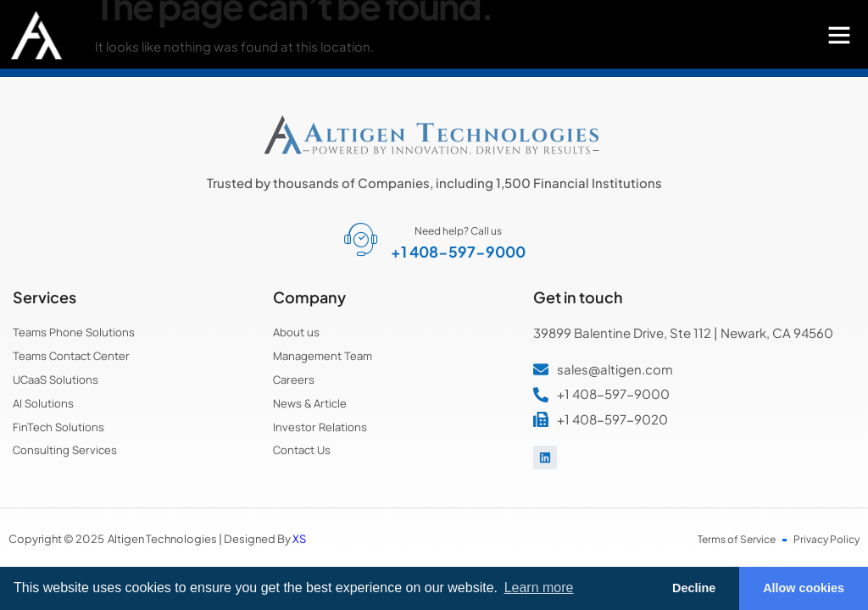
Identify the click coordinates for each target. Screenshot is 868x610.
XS (299, 539)
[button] (839, 35)
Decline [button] (694, 588)
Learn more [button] (539, 588)
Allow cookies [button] (804, 588)
